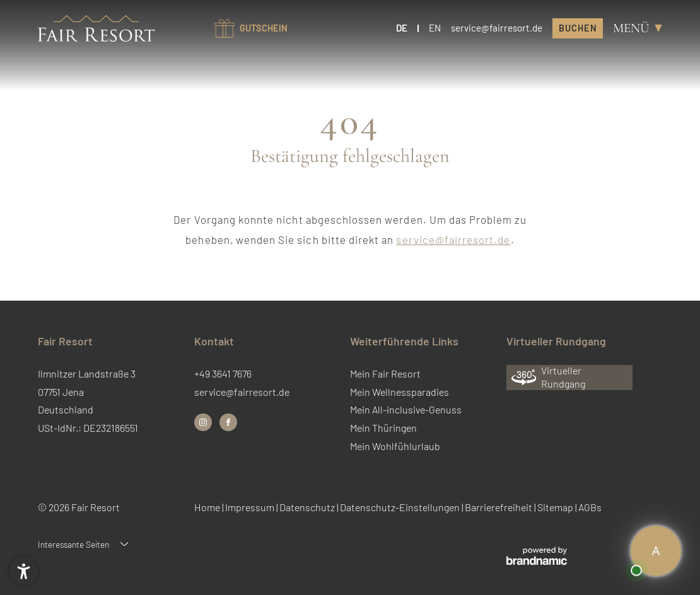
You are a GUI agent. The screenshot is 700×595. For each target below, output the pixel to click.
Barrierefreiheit (499, 507)
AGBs (590, 507)
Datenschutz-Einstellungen (401, 507)
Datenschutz (308, 507)
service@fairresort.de (453, 240)
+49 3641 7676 (223, 373)
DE (402, 28)
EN (435, 28)
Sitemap (556, 507)
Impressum (251, 507)
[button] (24, 571)
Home (208, 507)
